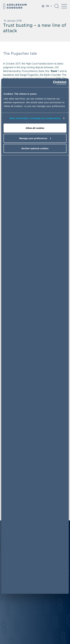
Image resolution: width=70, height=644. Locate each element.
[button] (57, 7)
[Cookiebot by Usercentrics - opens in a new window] (53, 83)
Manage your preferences (35, 138)
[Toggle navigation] (64, 6)
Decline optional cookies (35, 148)
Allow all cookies (35, 128)
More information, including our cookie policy (35, 118)
